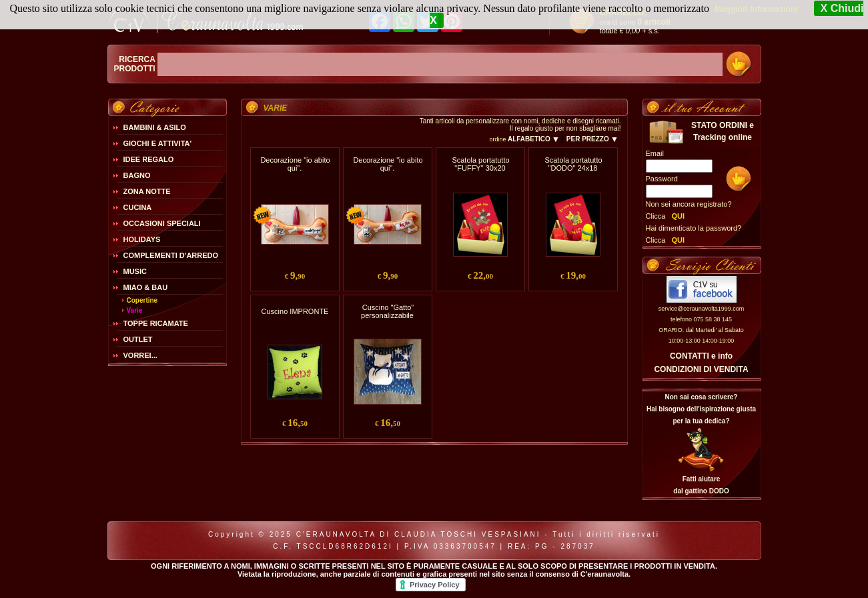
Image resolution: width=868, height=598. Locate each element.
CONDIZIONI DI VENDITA (701, 369)
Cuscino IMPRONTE (295, 311)
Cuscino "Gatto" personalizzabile (387, 311)
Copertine (142, 300)
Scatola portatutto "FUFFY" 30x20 (480, 164)
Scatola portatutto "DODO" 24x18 (573, 164)
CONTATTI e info (701, 356)
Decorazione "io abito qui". (295, 164)
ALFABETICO (533, 139)
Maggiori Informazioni (756, 9)
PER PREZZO (592, 139)
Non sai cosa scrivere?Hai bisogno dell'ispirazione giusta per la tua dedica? (701, 409)
